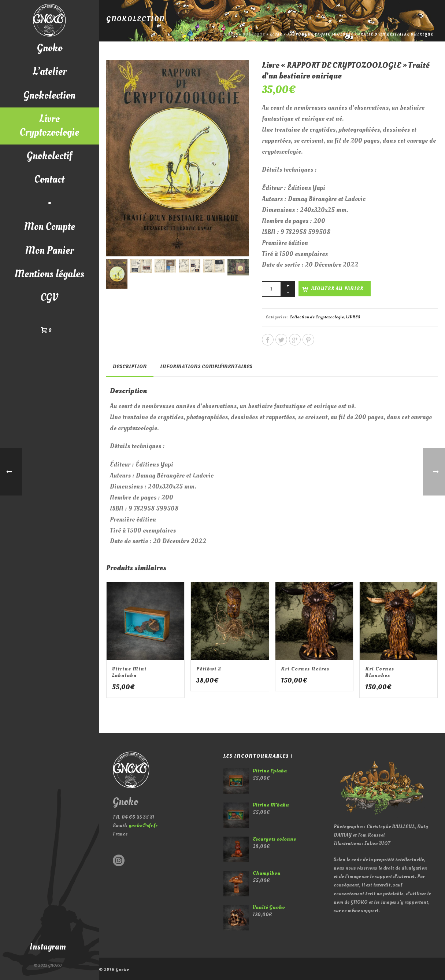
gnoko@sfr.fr (143, 825)
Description (130, 367)
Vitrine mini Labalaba (129, 672)
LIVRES (353, 317)
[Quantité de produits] (271, 289)
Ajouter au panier (337, 289)
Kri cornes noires (305, 669)
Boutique (254, 34)
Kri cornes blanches (380, 672)
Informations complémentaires (206, 367)
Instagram (48, 947)
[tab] (130, 367)
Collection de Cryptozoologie (317, 317)
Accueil (229, 34)
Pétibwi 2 (209, 669)
